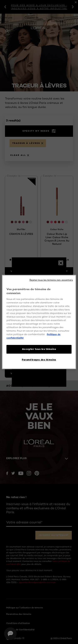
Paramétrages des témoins (39, 360)
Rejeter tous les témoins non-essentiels (51, 280)
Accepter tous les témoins (39, 349)
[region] (39, 322)
